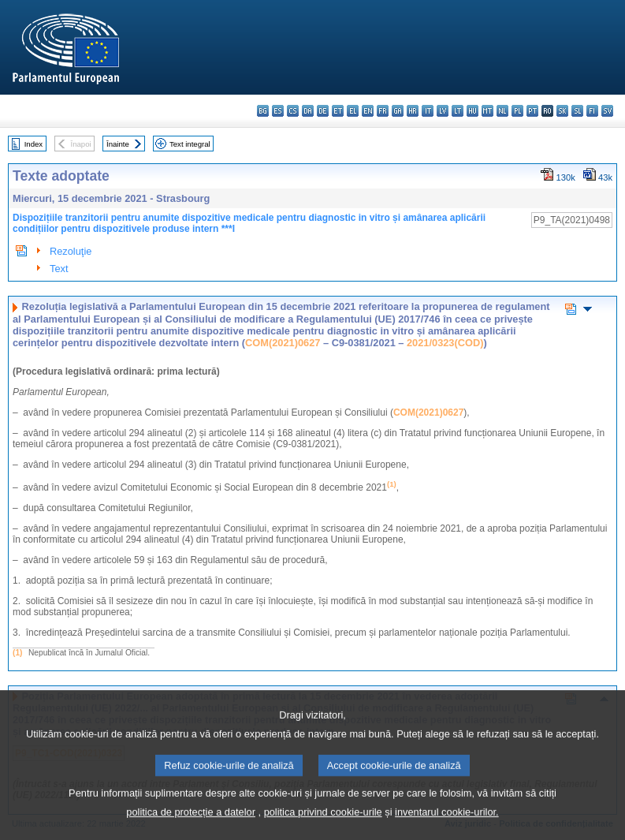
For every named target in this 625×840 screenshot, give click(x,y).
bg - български (263, 111)
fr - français (383, 111)
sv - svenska (607, 111)
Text (59, 269)
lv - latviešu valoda (443, 111)
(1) (17, 653)
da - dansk (308, 111)
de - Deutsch (323, 111)
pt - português (532, 111)
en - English (368, 111)
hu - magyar (472, 111)
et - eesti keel (338, 111)
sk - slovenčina (562, 111)
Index (33, 144)
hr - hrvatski (413, 111)
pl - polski (517, 111)
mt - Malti (487, 111)
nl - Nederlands (502, 111)
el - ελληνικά (353, 111)
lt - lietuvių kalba (458, 111)
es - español (278, 111)
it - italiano (428, 111)
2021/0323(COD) (445, 343)
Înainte (118, 144)
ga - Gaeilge (398, 111)
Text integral (190, 144)
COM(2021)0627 (283, 343)
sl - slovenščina (577, 111)
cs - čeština (293, 111)
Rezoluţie (71, 251)
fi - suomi (592, 111)
